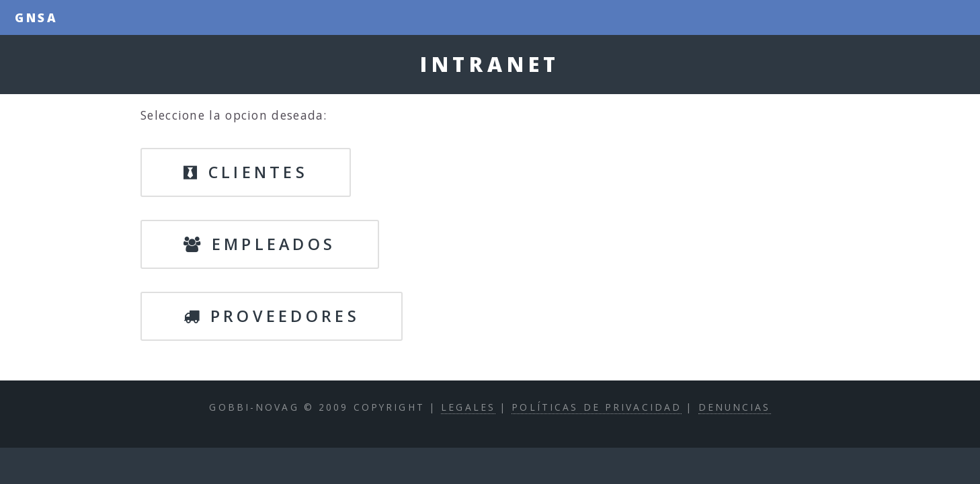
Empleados (259, 244)
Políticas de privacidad (597, 407)
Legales (468, 407)
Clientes (246, 172)
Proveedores (271, 316)
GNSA (37, 17)
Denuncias (735, 407)
